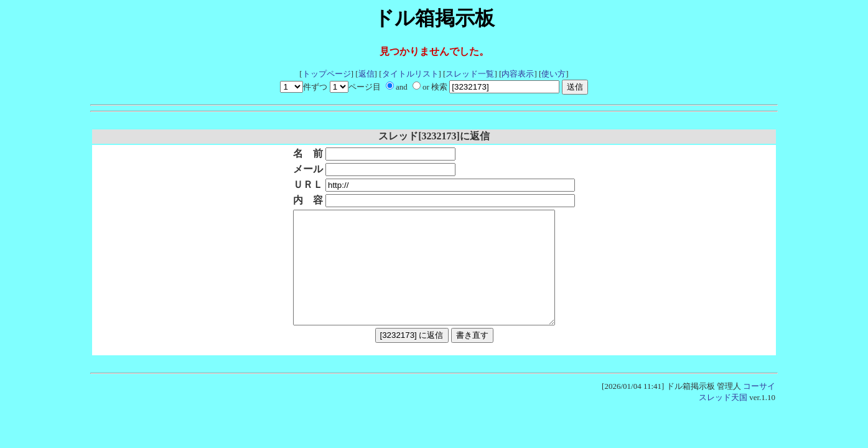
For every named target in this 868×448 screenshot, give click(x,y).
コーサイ (759, 408)
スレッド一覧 (470, 74)
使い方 (553, 74)
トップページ (327, 74)
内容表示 (518, 74)
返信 (366, 74)
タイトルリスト (410, 74)
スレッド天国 (723, 420)
